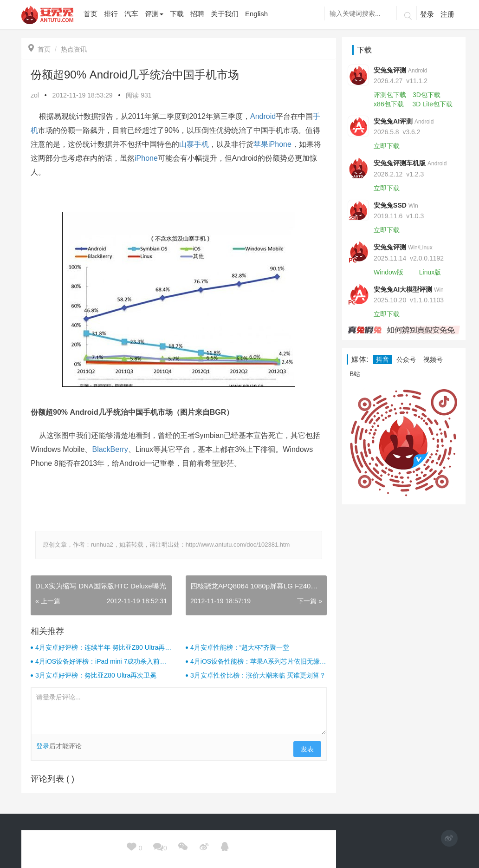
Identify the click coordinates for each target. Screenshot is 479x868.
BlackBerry (110, 449)
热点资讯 (74, 49)
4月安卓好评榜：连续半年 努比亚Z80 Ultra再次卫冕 (103, 648)
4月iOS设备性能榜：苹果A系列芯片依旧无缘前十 (258, 662)
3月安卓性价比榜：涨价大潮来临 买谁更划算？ (258, 675)
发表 (307, 749)
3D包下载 (427, 95)
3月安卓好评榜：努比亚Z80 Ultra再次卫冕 (96, 675)
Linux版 (430, 272)
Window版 (388, 272)
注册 (447, 14)
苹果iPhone (272, 144)
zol (35, 95)
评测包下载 (390, 95)
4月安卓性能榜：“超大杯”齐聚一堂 (240, 647)
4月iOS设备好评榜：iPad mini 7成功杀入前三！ (97, 662)
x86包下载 (389, 104)
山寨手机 (194, 144)
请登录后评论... (179, 711)
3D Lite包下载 (433, 104)
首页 (39, 49)
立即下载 (387, 146)
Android (263, 116)
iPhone (146, 158)
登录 (427, 14)
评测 (154, 14)
